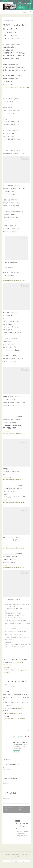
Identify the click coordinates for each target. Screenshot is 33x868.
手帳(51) (5, 730)
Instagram (11, 12)
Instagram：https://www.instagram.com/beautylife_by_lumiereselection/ (16, 672)
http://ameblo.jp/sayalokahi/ (14, 717)
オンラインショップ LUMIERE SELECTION (22, 12)
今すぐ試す (21, 8)
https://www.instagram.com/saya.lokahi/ (14, 722)
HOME (3, 12)
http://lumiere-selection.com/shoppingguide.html (16, 87)
